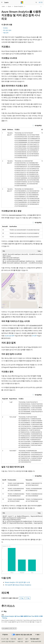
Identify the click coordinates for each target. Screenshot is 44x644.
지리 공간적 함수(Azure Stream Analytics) (18, 585)
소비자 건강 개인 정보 (8, 641)
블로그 (20, 639)
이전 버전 (13, 639)
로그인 (41, 2)
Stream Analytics (19, 6)
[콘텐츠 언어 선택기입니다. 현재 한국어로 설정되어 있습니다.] (5, 635)
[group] (22, 168)
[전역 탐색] (2, 2)
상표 (26, 641)
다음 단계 (6, 33)
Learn (3, 6)
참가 (27, 639)
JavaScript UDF (9, 336)
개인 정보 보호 (34, 639)
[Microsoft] (22, 2)
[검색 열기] (36, 2)
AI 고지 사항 (5, 639)
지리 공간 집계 (7, 30)
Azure (9, 6)
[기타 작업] (41, 6)
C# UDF (34, 336)
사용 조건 (20, 641)
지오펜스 (5, 28)
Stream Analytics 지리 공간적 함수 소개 (17, 582)
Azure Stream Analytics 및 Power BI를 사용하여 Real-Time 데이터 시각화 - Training (22, 617)
